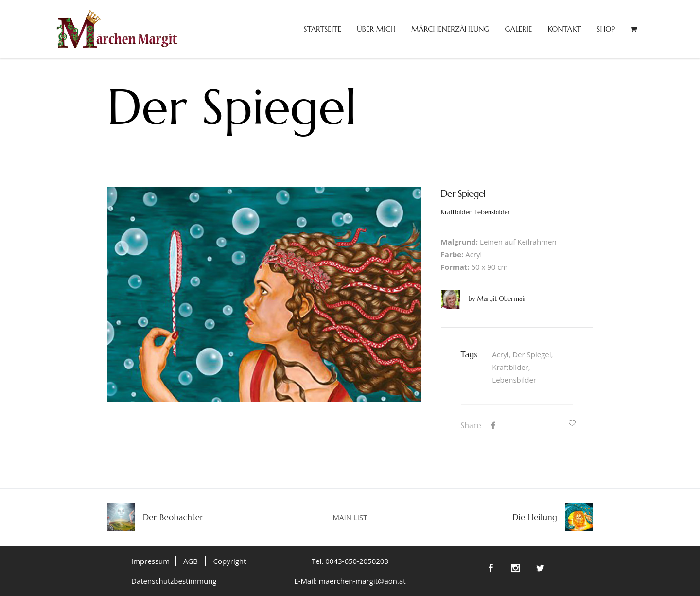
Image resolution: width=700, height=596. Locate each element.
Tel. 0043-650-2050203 (350, 561)
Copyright (230, 561)
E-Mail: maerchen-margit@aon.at (350, 581)
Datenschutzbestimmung (174, 581)
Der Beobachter (173, 517)
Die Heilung (535, 517)
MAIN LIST (350, 517)
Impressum (150, 561)
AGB (191, 561)
